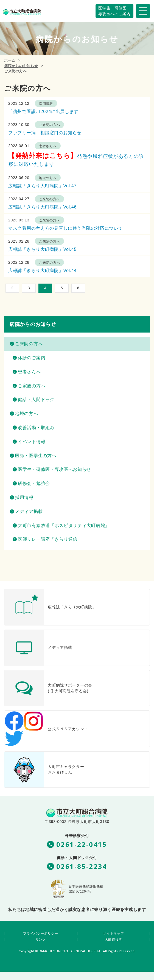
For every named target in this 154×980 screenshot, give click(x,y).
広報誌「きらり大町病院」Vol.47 (42, 186)
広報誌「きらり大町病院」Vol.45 (42, 249)
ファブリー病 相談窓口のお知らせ (45, 133)
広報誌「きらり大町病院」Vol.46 (42, 207)
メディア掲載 (29, 511)
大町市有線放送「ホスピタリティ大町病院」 (64, 525)
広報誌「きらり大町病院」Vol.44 (42, 271)
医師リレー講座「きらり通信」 (50, 539)
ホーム (10, 60)
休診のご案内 (32, 358)
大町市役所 (114, 940)
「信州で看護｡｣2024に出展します (43, 112)
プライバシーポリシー (40, 934)
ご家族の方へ (32, 386)
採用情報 (46, 104)
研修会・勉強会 (34, 483)
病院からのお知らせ (21, 66)
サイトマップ (113, 934)
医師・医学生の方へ (36, 456)
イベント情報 (32, 442)
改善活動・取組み (36, 428)
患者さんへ (48, 146)
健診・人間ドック (36, 400)
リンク (41, 940)
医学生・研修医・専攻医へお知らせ (54, 469)
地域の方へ (48, 178)
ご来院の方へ (49, 125)
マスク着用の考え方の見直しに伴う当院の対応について (66, 228)
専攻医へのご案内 (114, 11)
